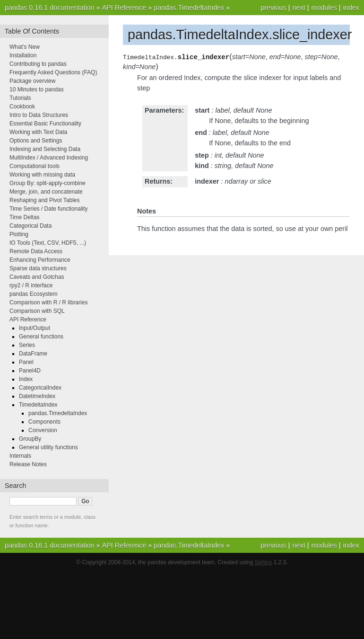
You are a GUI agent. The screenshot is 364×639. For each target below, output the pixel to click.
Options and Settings (36, 141)
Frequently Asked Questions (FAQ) (53, 72)
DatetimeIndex (37, 396)
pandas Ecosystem (33, 294)
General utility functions (48, 447)
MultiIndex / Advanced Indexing (49, 158)
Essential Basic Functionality (45, 124)
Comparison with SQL (37, 311)
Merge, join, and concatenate (46, 192)
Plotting (19, 234)
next (299, 8)
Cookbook (22, 106)
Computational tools (35, 166)
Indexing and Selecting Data (45, 149)
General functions (41, 337)
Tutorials (20, 98)
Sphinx (264, 562)
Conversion (43, 430)
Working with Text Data (38, 132)
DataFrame (33, 354)
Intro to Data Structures (39, 115)
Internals (20, 456)
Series (27, 345)
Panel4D (30, 371)
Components (44, 422)
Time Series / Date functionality (49, 209)
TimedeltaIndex (38, 405)
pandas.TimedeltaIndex (189, 8)
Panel (26, 362)
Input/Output (35, 328)
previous (273, 8)
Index (26, 379)
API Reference (124, 8)
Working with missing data (42, 175)
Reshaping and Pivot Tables (45, 200)
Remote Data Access (36, 251)
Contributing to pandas (38, 64)
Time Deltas (25, 217)
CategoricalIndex (40, 388)
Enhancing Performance (40, 260)
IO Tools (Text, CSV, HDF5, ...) (48, 243)
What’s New (25, 47)
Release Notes (28, 464)
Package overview (32, 81)
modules (324, 8)
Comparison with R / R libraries (48, 302)
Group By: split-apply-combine (48, 183)
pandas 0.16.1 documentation (50, 8)
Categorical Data (30, 226)
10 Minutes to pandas (37, 89)
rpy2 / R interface (31, 285)
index (351, 8)
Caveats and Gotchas (37, 277)
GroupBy (30, 439)
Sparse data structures (38, 268)
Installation (23, 55)
